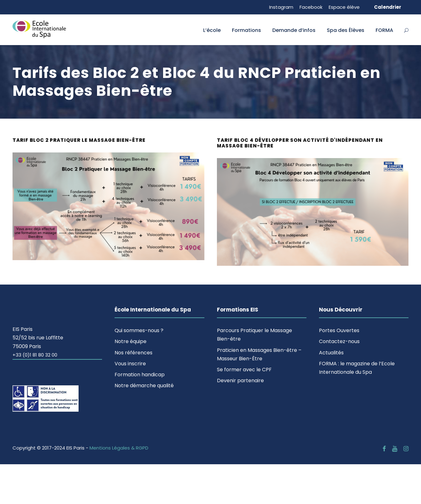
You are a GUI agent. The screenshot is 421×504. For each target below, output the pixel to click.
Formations (246, 30)
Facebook (311, 7)
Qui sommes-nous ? (139, 330)
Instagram (281, 7)
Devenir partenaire (240, 381)
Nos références (133, 353)
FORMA (384, 30)
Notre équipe (131, 341)
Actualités (331, 353)
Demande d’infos (294, 30)
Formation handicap (140, 375)
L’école (212, 30)
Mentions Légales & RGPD (119, 448)
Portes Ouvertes (339, 330)
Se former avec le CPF (244, 370)
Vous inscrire (130, 364)
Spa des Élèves (346, 30)
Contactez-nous (339, 341)
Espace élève (344, 7)
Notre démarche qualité (144, 386)
